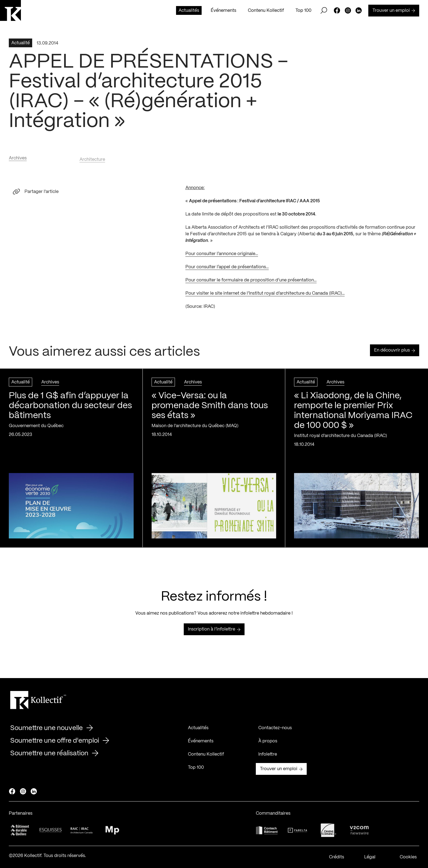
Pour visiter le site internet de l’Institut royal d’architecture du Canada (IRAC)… (265, 295)
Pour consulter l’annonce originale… (222, 256)
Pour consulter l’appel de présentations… (227, 269)
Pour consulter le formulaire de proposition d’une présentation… (251, 282)
